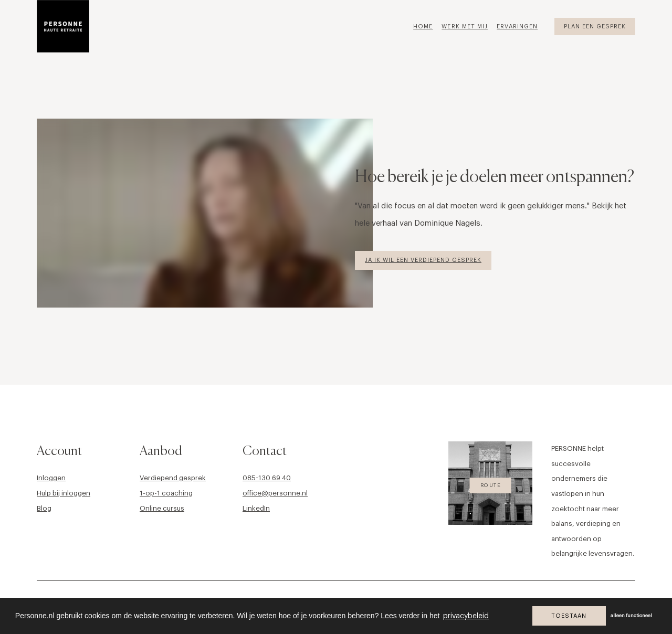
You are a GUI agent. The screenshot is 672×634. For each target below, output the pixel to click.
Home (423, 27)
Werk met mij (465, 27)
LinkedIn (256, 508)
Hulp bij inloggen (64, 493)
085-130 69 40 (267, 478)
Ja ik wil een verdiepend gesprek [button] (423, 260)
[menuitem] (427, 26)
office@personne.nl (275, 493)
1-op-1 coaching (166, 493)
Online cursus (162, 508)
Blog (44, 508)
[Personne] (63, 26)
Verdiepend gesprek (173, 478)
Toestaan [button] (569, 616)
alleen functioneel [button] (631, 616)
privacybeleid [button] (466, 616)
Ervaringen (517, 27)
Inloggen (51, 478)
